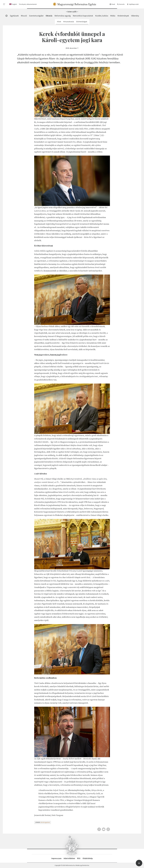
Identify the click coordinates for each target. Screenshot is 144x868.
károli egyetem (45, 822)
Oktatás (49, 16)
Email (112, 4)
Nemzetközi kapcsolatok (83, 16)
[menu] (4, 4)
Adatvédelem (69, 858)
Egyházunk (14, 16)
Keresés (121, 4)
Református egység (63, 16)
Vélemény (135, 16)
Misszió (24, 16)
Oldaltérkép (88, 858)
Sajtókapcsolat (133, 4)
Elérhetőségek (82, 22)
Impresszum (56, 858)
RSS (79, 858)
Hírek (59, 22)
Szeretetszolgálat (36, 16)
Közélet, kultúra (102, 16)
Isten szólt (72, 12)
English (14, 4)
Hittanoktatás (69, 22)
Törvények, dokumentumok (28, 4)
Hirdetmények (123, 16)
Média (113, 16)
